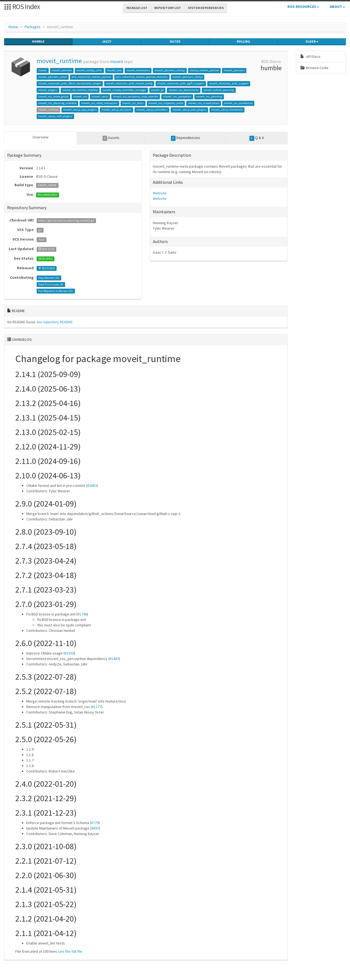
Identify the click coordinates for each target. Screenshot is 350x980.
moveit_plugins (48, 90)
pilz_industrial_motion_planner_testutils (142, 77)
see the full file (70, 951)
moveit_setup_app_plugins (80, 110)
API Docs (310, 57)
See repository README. (55, 322)
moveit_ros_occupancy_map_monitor (136, 97)
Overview (40, 137)
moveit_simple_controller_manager (124, 90)
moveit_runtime (59, 61)
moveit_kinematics (138, 70)
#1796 (82, 614)
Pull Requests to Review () (56, 291)
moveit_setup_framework (227, 110)
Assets (111, 138)
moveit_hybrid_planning (219, 90)
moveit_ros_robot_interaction (99, 103)
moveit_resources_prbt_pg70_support (181, 83)
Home (13, 27)
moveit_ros (80, 97)
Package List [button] (137, 8)
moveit (116, 62)
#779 (95, 822)
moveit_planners (234, 70)
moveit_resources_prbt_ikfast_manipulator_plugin (70, 83)
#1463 (114, 658)
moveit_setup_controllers (152, 110)
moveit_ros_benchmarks (184, 90)
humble (38, 42)
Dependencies (186, 138)
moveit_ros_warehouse (238, 103)
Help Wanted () (49, 278)
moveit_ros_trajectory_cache (166, 103)
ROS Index (22, 6)
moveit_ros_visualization (204, 103)
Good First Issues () (51, 284)
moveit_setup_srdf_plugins (55, 116)
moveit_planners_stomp (188, 77)
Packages (33, 27)
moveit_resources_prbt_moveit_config (129, 83)
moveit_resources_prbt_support (229, 83)
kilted (175, 42)
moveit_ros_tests (133, 103)
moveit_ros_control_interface (80, 90)
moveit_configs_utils (89, 70)
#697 (95, 828)
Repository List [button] (168, 8)
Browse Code (314, 68)
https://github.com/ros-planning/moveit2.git (66, 220)
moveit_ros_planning (209, 97)
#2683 (92, 485)
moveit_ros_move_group (53, 97)
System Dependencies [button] (206, 8)
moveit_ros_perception (177, 97)
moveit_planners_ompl (52, 77)
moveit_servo (100, 97)
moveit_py (157, 90)
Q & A (257, 138)
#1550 (69, 653)
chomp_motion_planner (204, 70)
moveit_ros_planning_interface (57, 103)
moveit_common (62, 70)
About (337, 7)
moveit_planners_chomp (170, 70)
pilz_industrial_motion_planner (91, 77)
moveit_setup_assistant (116, 110)
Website (160, 193)
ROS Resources (303, 7)
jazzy (107, 42)
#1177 (97, 706)
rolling (243, 42)
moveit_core (114, 70)
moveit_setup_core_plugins (189, 110)
